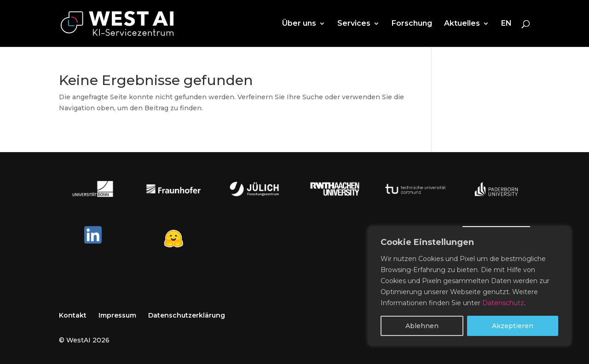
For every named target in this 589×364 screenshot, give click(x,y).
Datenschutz (503, 303)
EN (506, 24)
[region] (469, 286)
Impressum (117, 315)
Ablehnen (422, 326)
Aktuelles (462, 24)
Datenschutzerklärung (187, 315)
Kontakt (73, 315)
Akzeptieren (513, 326)
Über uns (299, 24)
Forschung (412, 24)
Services (354, 24)
